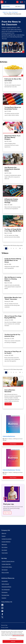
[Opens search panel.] (17, 2)
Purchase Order (5, 595)
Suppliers (4, 598)
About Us (4, 533)
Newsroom (4, 545)
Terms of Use (4, 625)
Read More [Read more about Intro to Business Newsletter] (8, 404)
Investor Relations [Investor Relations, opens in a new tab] (6, 542)
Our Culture (5, 547)
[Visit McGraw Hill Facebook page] (2, 614)
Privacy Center (5, 628)
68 (20, 248)
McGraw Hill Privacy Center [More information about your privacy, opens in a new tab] (18, 636)
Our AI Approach (6, 590)
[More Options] (24, 2)
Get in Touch (7, 513)
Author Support (5, 584)
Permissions (5, 592)
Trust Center (5, 553)
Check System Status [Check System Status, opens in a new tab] (7, 567)
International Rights (6, 587)
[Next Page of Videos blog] (22, 372)
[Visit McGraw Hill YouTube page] (2, 611)
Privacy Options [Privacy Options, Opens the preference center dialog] (13, 639)
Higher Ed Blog (6, 7)
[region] (13, 637)
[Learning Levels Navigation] (6, 2)
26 (20, 372)
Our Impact (4, 550)
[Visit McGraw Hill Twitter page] (2, 617)
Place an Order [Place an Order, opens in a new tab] (5, 573)
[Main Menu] (19, 7)
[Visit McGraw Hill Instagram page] (2, 608)
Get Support (5, 570)
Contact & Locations (7, 539)
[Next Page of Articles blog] (22, 248)
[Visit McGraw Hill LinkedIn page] (2, 605)
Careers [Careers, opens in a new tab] (4, 536)
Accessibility (5, 581)
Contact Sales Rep (6, 564)
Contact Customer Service (8, 561)
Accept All (13, 641)
